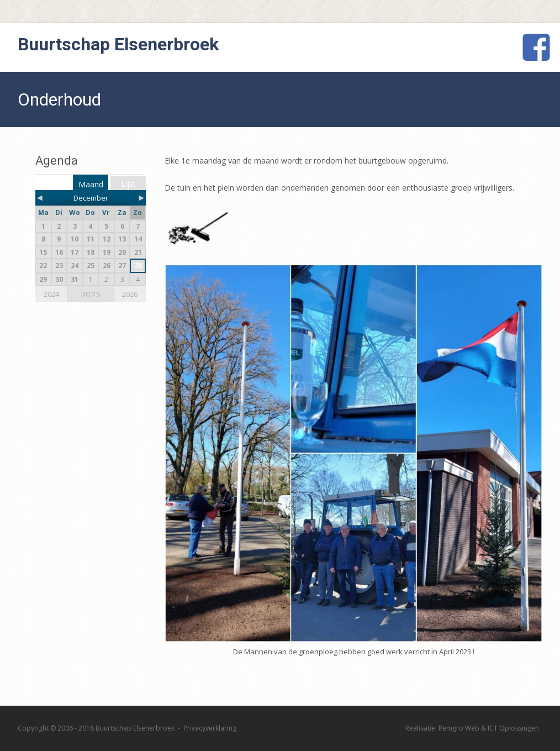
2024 (51, 294)
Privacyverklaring (210, 728)
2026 (130, 294)
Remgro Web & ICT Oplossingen (489, 728)
